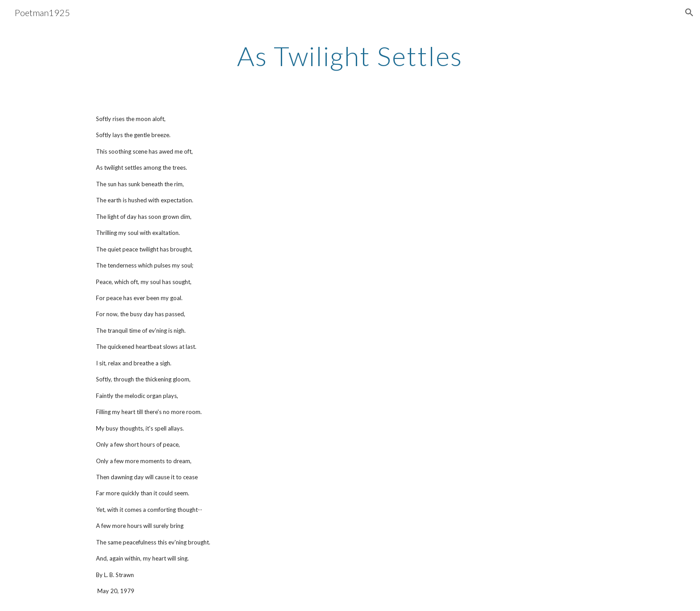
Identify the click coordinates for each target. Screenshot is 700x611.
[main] (350, 56)
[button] (689, 13)
